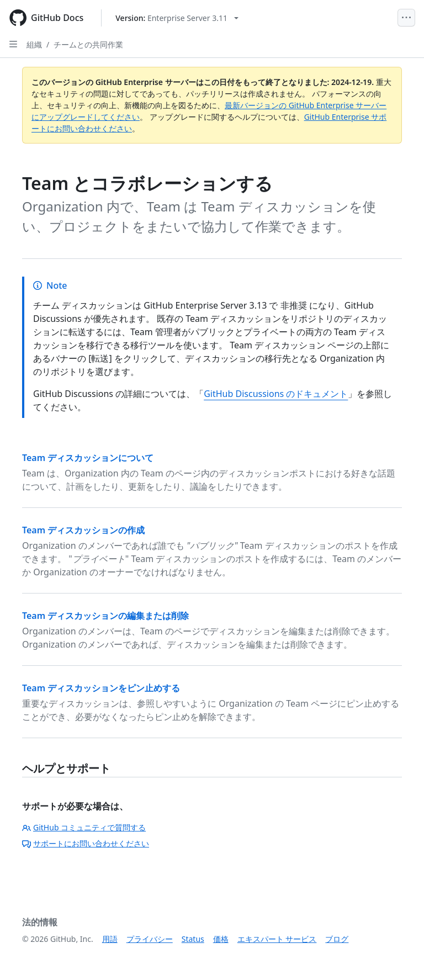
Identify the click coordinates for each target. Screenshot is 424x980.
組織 (34, 44)
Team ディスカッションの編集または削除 (105, 616)
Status (193, 939)
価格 (221, 939)
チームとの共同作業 (88, 44)
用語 (110, 939)
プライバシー (150, 939)
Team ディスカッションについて (88, 458)
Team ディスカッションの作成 (83, 530)
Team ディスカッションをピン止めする (101, 688)
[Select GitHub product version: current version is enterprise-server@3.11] (177, 18)
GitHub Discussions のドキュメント (276, 394)
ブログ (337, 939)
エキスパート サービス (277, 939)
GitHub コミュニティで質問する (84, 827)
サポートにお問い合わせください (86, 843)
